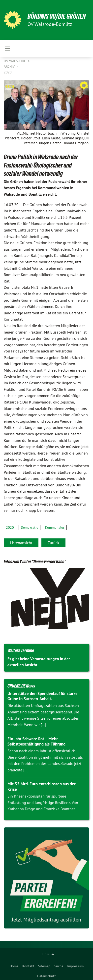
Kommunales (55, 527)
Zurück (53, 543)
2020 (8, 72)
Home (14, 966)
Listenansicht (21, 543)
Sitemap (44, 966)
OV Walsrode (15, 61)
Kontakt (28, 966)
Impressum (75, 966)
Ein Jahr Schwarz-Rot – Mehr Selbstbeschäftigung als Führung (36, 741)
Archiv (10, 66)
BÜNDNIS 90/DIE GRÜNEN (57, 16)
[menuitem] (14, 965)
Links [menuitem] (46, 954)
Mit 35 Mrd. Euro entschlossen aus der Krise (42, 786)
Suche (59, 966)
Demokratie (30, 527)
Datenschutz (46, 976)
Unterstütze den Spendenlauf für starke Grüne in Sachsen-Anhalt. (43, 696)
